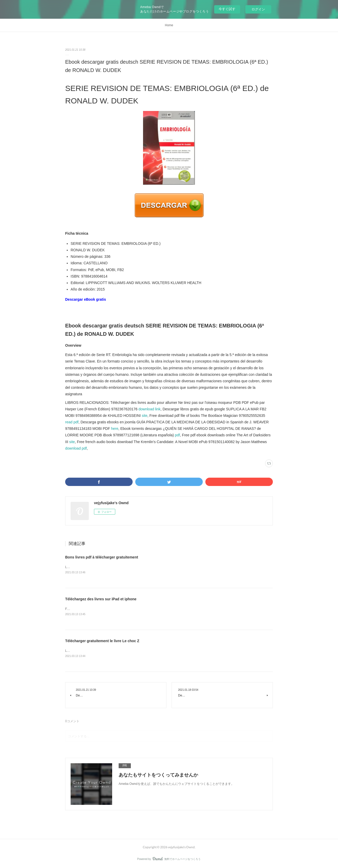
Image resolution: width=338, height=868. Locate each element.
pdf (177, 435)
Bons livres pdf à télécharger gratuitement (102, 557)
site (145, 416)
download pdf (76, 448)
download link (150, 409)
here (115, 429)
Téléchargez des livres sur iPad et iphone (101, 599)
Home (169, 25)
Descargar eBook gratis (86, 299)
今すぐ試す (227, 9)
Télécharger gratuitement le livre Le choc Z (102, 641)
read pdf (72, 422)
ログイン (258, 9)
